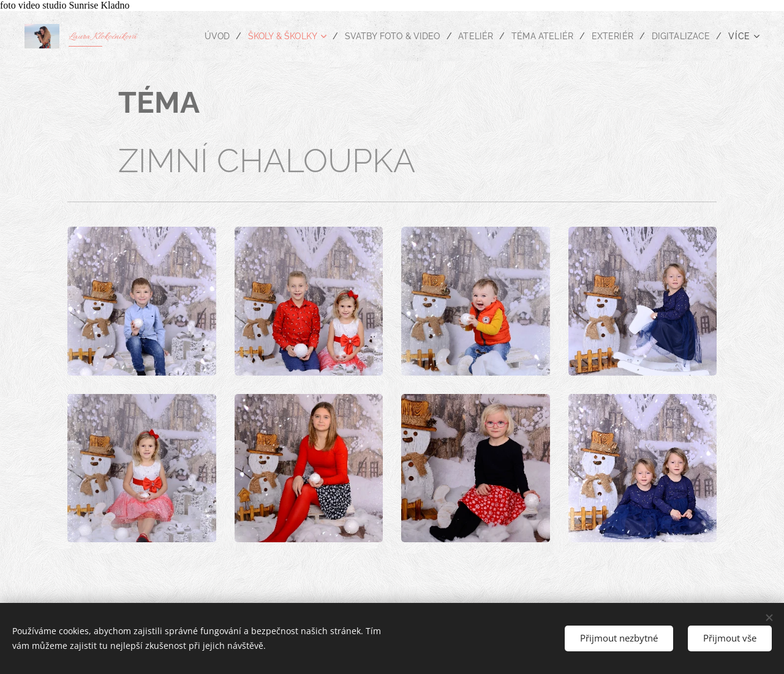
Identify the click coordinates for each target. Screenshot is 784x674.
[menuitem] (198, 36)
